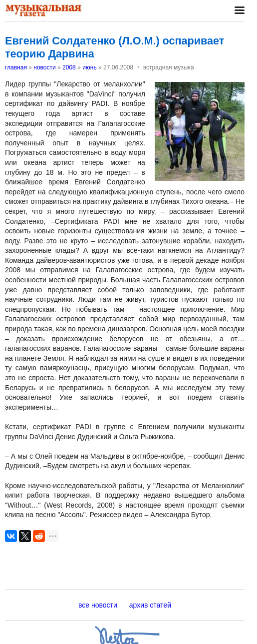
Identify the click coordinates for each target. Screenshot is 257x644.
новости (44, 67)
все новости (98, 605)
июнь (90, 67)
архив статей (150, 605)
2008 (69, 67)
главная (16, 67)
